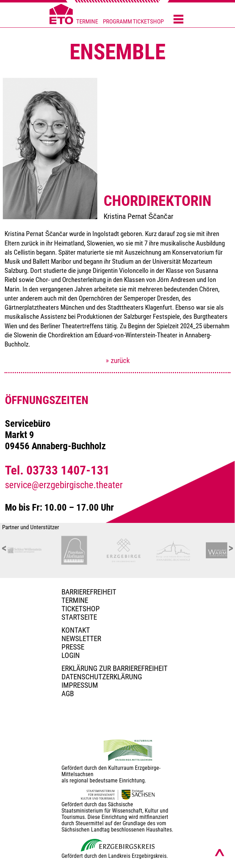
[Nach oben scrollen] (220, 853)
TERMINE (87, 22)
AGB (68, 694)
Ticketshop (81, 609)
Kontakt (76, 630)
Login (71, 655)
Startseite (79, 617)
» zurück (118, 361)
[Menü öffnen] (178, 20)
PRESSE (73, 647)
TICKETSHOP (148, 22)
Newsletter (81, 639)
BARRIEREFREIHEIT (89, 592)
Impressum (80, 685)
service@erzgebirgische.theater (64, 485)
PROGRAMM (117, 22)
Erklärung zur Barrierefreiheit (115, 668)
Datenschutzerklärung (102, 677)
